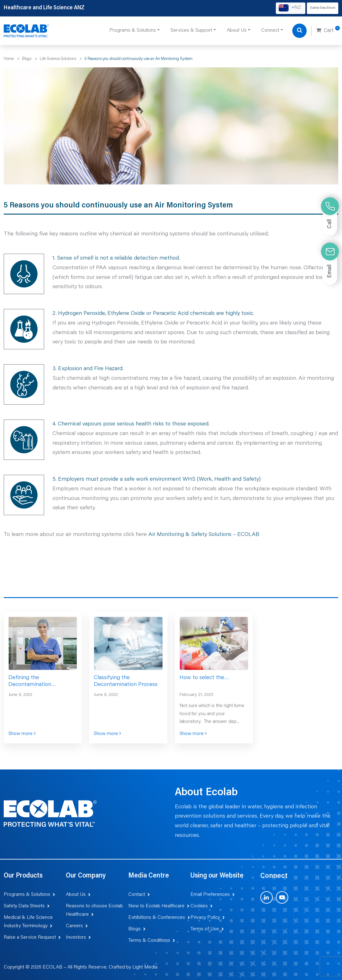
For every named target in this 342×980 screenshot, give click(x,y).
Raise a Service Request (30, 937)
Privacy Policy (205, 918)
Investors (76, 937)
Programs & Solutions (27, 895)
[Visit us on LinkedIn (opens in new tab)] (267, 897)
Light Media (145, 967)
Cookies (199, 906)
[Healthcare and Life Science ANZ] (26, 31)
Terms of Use (205, 929)
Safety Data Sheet (323, 8)
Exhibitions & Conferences (157, 918)
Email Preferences (210, 895)
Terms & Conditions (149, 941)
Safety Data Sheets (24, 906)
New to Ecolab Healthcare (156, 906)
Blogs (135, 929)
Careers (74, 926)
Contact (137, 895)
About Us (76, 895)
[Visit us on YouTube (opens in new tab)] (282, 897)
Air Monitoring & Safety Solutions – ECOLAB (204, 535)
